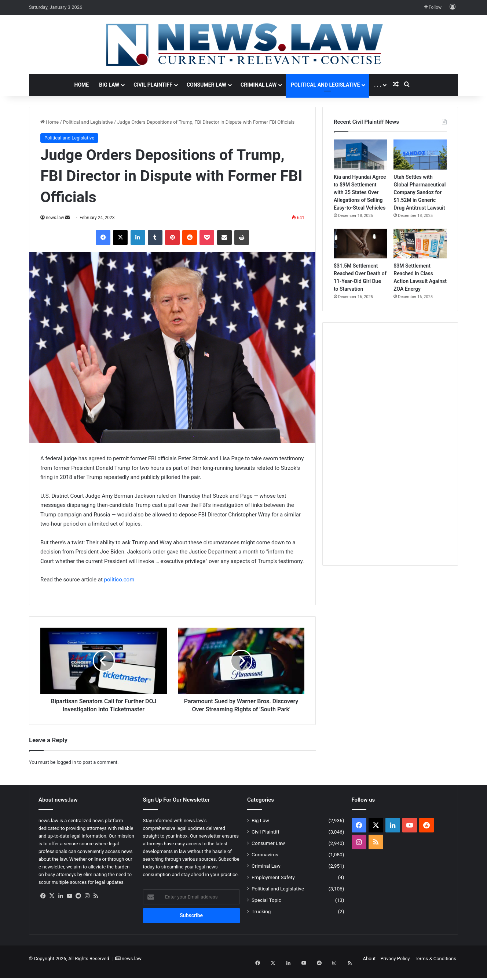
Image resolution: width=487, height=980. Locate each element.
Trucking (261, 919)
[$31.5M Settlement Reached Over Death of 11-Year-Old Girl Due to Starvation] (360, 244)
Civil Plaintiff (153, 85)
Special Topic (266, 908)
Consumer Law (206, 85)
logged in (66, 770)
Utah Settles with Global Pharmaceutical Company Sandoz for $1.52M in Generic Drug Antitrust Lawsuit (420, 192)
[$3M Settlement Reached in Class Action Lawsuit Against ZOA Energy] (420, 244)
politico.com (119, 580)
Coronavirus (265, 863)
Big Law (109, 85)
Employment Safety (273, 885)
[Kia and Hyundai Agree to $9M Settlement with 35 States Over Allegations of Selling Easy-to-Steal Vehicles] (360, 155)
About (369, 967)
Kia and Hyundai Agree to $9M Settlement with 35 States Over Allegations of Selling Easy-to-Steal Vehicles (360, 192)
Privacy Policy (395, 967)
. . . (378, 85)
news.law (55, 218)
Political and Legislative (325, 85)
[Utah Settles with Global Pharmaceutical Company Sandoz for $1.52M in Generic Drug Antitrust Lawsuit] (420, 155)
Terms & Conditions (435, 967)
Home (82, 85)
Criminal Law (259, 85)
